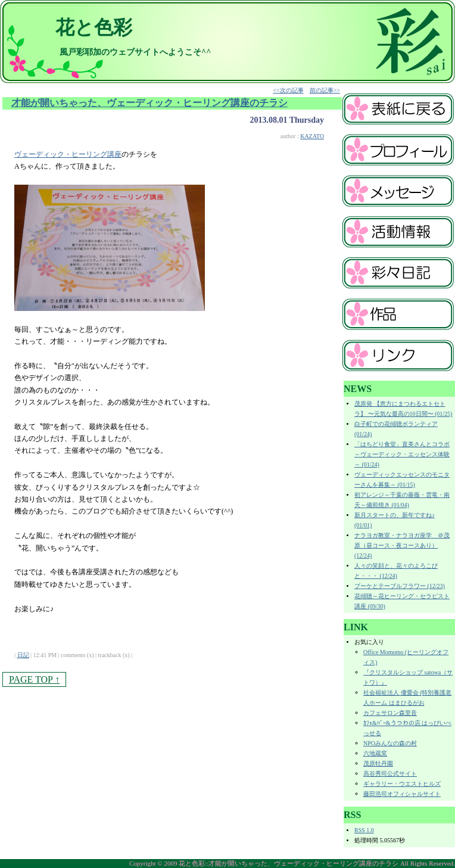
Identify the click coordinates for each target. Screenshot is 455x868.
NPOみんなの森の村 (390, 743)
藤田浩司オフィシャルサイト (402, 794)
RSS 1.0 (364, 830)
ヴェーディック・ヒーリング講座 (68, 154)
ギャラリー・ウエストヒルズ (402, 784)
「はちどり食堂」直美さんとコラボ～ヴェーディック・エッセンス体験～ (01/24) (402, 454)
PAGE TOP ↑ (34, 679)
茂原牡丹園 (378, 763)
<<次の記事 (288, 90)
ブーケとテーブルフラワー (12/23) (400, 586)
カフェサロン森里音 (390, 713)
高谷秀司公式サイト (390, 774)
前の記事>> (325, 90)
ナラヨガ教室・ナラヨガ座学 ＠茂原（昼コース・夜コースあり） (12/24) (402, 545)
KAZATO (312, 136)
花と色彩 (94, 27)
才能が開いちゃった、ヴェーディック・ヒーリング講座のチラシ (149, 103)
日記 (23, 655)
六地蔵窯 (375, 753)
